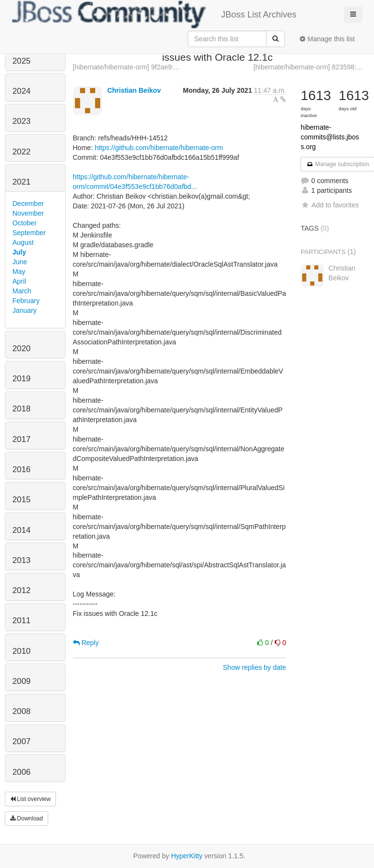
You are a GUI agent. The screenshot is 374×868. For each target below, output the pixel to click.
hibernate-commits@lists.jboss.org (330, 137)
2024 (22, 91)
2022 (22, 152)
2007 (22, 741)
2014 (22, 530)
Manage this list (327, 39)
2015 (22, 500)
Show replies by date (254, 667)
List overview (31, 799)
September (29, 233)
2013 (22, 560)
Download (27, 818)
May (19, 272)
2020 (22, 349)
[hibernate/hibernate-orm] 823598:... (308, 67)
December (28, 204)
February (26, 301)
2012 (22, 590)
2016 (22, 469)
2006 (22, 772)
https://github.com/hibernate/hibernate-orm (159, 148)
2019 (22, 379)
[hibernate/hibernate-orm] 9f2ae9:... (126, 67)
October (25, 223)
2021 (22, 182)
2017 (22, 439)
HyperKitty (187, 856)
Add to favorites (329, 205)
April (19, 281)
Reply (86, 643)
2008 (22, 711)
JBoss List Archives (154, 15)
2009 (22, 681)
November (28, 213)
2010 (22, 651)
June (20, 262)
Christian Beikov (134, 90)
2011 (22, 621)
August (23, 242)
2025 (22, 61)
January (25, 310)
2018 (22, 409)
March (22, 291)
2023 (22, 121)
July (19, 252)
